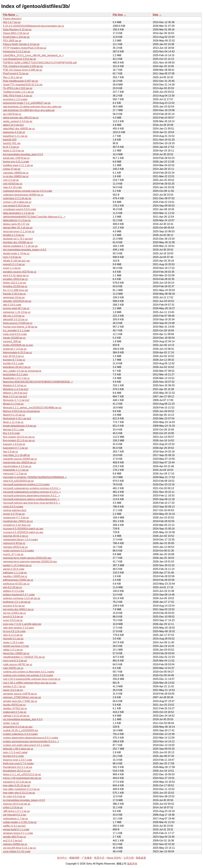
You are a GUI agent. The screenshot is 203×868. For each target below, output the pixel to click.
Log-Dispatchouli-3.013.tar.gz (20, 59)
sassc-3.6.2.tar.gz (13, 690)
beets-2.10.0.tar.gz (14, 151)
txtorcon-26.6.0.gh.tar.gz (17, 804)
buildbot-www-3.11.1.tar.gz (18, 165)
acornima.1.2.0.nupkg (15, 99)
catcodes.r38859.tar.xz (16, 173)
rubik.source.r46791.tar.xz (18, 664)
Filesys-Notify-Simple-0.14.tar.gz (21, 44)
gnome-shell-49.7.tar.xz (16, 308)
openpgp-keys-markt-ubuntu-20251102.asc (27, 558)
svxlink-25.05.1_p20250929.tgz (21, 730)
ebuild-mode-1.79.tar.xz (16, 253)
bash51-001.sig (12, 143)
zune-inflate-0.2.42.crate (17, 851)
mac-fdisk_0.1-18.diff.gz (16, 455)
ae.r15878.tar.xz (12, 114)
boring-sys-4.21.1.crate (16, 162)
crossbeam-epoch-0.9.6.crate (20, 209)
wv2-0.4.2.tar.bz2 (13, 841)
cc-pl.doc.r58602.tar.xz (16, 176)
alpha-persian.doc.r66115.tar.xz (21, 118)
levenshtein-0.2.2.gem (15, 374)
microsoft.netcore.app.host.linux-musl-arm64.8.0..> (32, 503)
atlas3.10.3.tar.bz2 (13, 125)
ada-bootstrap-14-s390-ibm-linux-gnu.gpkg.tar (29, 110)
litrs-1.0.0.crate (11, 433)
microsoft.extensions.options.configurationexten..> (31, 499)
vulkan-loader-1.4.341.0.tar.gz (20, 822)
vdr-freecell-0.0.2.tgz (15, 815)
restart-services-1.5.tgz (16, 646)
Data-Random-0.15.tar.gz (17, 30)
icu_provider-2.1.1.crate (16, 331)
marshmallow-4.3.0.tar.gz (17, 466)
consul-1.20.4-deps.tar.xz (17, 202)
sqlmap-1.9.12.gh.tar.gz (16, 716)
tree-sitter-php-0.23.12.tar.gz (19, 793)
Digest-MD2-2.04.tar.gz (16, 33)
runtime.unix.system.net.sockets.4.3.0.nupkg (28, 675)
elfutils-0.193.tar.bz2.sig (16, 261)
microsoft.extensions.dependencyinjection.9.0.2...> (31, 496)
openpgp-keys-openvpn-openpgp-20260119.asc (30, 562)
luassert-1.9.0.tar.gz (14, 444)
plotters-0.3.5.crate (14, 591)
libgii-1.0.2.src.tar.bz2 (15, 396)
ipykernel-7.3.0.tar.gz (15, 349)
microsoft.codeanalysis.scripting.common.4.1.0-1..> (32, 492)
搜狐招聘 (74, 858)
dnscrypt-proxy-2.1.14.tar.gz (19, 231)
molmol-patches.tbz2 (15, 510)
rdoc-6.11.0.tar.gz (13, 635)
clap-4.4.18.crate (12, 187)
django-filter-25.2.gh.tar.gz (18, 228)
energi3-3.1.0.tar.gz (14, 264)
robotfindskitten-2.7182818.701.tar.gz (24, 657)
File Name (9, 15)
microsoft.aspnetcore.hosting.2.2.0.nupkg (26, 484)
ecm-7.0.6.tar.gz (12, 257)
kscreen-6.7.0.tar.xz (14, 360)
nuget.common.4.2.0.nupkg (18, 551)
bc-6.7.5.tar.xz (11, 147)
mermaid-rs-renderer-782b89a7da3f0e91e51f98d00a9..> (35, 477)
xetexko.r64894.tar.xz (15, 844)
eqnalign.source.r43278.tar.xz (20, 272)
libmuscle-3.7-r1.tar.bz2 (16, 400)
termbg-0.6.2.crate (13, 756)
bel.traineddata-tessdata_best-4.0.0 (23, 154)
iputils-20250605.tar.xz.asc (18, 345)
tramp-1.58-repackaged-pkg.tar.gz (22, 778)
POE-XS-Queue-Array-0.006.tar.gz (23, 70)
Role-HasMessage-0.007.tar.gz (21, 81)
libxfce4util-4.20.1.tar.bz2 (17, 418)
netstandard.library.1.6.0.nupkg (20, 540)
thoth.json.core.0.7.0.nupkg (18, 763)
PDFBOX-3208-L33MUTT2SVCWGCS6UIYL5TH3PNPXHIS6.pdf (40, 63)
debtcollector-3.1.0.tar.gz (17, 220)
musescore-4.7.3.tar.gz (16, 518)
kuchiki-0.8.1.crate (13, 363)
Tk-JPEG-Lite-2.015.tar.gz (18, 88)
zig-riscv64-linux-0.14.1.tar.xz (19, 848)
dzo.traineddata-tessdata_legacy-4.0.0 (25, 250)
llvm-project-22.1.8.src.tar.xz (19, 440)
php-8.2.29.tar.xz (12, 587)
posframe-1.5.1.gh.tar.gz (17, 602)
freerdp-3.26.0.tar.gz (14, 294)
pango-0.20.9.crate (14, 569)
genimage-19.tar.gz (14, 297)
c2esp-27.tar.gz (12, 169)
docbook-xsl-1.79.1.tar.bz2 (18, 239)
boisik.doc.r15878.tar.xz (16, 158)
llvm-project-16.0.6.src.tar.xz (19, 437)
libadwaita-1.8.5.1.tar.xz (16, 378)
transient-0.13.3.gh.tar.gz (17, 782)
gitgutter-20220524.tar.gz (17, 301)
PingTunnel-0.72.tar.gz (16, 74)
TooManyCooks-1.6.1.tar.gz (18, 92)
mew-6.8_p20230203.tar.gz (18, 481)
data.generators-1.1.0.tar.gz (19, 213)
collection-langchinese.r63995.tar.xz (23, 195)
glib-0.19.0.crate (12, 305)
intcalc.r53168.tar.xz (14, 338)
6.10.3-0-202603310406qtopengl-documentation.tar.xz (34, 26)
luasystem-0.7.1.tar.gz (15, 448)
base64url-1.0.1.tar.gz (15, 136)
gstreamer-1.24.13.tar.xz (17, 312)
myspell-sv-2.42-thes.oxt (17, 525)
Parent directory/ (12, 19)
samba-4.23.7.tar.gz (14, 686)
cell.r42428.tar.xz (13, 184)
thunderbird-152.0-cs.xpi (17, 771)
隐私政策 (141, 858)
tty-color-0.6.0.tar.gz (14, 796)
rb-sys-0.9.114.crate (14, 631)
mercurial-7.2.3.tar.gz (15, 474)
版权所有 (132, 864)
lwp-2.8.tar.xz (10, 452)
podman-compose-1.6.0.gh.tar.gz (22, 598)
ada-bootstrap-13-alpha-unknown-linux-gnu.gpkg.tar (32, 107)
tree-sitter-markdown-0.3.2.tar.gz (21, 789)
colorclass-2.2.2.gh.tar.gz (17, 198)
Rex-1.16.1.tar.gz (13, 77)
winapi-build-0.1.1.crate (16, 829)
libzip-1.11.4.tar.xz (13, 422)
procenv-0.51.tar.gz (14, 606)
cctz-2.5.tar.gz (11, 180)
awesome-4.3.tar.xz (14, 132)
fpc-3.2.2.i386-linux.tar (16, 290)
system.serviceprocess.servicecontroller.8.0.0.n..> (31, 741)
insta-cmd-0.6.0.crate (15, 334)
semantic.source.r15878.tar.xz (20, 694)
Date (156, 15)
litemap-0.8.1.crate (14, 430)
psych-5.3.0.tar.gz (13, 617)
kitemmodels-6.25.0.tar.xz (17, 353)
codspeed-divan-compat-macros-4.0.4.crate (28, 191)
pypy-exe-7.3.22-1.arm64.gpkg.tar (22, 624)
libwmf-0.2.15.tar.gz (14, 415)
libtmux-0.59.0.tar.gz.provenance (21, 411)
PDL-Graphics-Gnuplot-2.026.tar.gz (23, 66)
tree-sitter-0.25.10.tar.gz (16, 785)
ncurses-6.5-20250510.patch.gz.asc (23, 532)
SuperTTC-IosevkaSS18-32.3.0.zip (23, 85)
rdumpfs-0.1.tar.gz (13, 639)
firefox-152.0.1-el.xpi (15, 283)
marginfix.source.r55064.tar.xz (20, 459)
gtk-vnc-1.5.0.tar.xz (14, 316)
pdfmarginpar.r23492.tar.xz (18, 580)
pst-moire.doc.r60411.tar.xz (18, 609)
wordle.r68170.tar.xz (14, 837)
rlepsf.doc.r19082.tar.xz (16, 653)
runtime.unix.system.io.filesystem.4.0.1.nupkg (29, 672)
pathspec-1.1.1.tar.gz (15, 573)
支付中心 (62, 858)
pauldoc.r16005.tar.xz (15, 576)
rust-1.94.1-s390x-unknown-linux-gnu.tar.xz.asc (30, 683)
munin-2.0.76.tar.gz (14, 514)
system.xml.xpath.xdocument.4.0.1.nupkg (26, 745)
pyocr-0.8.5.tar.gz (13, 620)
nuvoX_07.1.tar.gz (13, 554)
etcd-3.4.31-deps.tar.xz (16, 275)
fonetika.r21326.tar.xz (15, 286)
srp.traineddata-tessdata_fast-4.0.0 (23, 719)
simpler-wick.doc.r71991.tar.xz (20, 701)
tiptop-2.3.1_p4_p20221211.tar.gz (22, 774)
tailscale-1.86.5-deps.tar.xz (18, 749)
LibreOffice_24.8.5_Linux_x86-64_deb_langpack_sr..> (33, 55)
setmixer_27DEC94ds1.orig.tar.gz (22, 697)
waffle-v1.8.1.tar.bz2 (14, 826)
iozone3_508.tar (12, 341)
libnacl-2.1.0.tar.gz (13, 404)
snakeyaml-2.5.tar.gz (15, 712)
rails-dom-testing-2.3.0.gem (18, 628)
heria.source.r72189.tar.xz (18, 323)
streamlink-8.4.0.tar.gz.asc (18, 727)
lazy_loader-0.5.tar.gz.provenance (22, 371)
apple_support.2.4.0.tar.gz (18, 121)
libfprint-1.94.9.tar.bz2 (15, 393)
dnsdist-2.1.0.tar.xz (14, 235)
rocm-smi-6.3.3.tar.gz (15, 661)
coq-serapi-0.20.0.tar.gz (16, 206)
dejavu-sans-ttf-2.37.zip (16, 224)
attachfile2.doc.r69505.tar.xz (19, 129)
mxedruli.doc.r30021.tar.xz (18, 521)
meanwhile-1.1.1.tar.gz (16, 470)
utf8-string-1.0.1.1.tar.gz (16, 811)
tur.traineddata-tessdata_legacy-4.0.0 (24, 800)
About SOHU (114, 858)
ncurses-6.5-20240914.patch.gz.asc (23, 529)
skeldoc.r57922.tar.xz (15, 708)
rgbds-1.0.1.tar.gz (13, 650)
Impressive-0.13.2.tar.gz (17, 52)
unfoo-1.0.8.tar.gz (13, 807)
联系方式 (99, 858)
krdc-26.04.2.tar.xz (13, 356)
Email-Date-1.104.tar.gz (16, 37)
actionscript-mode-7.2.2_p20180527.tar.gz (27, 103)
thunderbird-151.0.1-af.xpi (18, 767)
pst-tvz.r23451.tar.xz (14, 613)
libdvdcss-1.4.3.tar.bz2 (16, 389)
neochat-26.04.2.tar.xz (16, 536)
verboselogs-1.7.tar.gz (15, 819)
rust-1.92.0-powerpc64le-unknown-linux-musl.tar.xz (32, 679)
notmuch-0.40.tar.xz (14, 543)
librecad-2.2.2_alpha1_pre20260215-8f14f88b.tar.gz (32, 408)
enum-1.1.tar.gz (12, 268)
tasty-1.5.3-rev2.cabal (15, 752)
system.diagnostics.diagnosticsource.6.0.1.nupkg (31, 738)
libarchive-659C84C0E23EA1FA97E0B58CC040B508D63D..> (38, 382)
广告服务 (87, 858)
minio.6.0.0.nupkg (13, 507)
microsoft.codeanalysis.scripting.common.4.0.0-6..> (32, 488)
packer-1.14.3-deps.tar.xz (17, 565)
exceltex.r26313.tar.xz (15, 279)
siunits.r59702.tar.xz (14, 705)
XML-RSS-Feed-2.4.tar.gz (18, 96)
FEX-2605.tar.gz (12, 41)
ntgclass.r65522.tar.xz (15, 547)
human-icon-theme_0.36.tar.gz (20, 327)
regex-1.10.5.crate (13, 642)
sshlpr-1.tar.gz (11, 723)
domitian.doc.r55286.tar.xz (18, 242)
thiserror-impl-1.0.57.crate (18, 760)
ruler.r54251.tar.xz (13, 668)
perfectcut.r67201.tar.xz (16, 584)
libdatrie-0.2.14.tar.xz (15, 385)
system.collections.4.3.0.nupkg (20, 734)
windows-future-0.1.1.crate (18, 833)
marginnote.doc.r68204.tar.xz (19, 462)
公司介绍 (129, 858)
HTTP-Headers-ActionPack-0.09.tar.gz (25, 48)
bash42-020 (10, 140)
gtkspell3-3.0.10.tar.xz (15, 319)
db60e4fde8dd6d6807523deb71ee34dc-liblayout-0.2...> (34, 217)
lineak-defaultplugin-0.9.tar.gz (20, 426)
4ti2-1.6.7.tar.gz (12, 22)
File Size (118, 15)
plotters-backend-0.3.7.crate (19, 595)
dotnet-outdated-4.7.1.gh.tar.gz (20, 246)
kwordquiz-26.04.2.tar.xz (17, 367)
